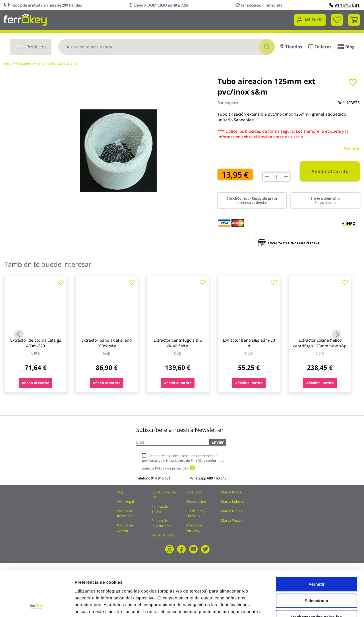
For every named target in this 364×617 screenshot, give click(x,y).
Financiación (196, 502)
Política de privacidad (125, 513)
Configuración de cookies (314, 606)
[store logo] (25, 19)
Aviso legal (125, 502)
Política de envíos (160, 509)
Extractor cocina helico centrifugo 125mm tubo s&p (320, 343)
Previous (19, 334)
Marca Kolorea (233, 502)
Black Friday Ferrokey (196, 513)
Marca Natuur (232, 511)
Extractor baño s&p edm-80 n (249, 343)
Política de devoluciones (162, 523)
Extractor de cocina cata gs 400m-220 (36, 343)
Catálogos (194, 492)
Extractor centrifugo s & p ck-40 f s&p (178, 343)
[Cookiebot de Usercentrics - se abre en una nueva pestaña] (37, 606)
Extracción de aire (63, 63)
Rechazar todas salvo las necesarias (317, 577)
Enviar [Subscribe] (218, 442)
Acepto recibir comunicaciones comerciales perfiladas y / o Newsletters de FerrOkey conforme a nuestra (183, 462)
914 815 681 (345, 5)
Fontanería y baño (30, 63)
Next (337, 334)
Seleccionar (317, 558)
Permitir (317, 542)
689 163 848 (217, 478)
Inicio (8, 63)
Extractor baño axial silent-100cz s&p (107, 343)
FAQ (120, 492)
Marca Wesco (232, 520)
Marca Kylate (231, 492)
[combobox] (167, 47)
